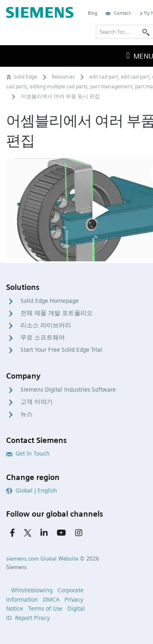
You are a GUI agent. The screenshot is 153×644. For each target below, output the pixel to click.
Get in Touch (28, 453)
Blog (93, 13)
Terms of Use (45, 609)
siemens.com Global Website (42, 559)
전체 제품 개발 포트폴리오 (57, 313)
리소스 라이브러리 (46, 325)
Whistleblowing (32, 590)
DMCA (51, 600)
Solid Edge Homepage (50, 301)
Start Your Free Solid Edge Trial (61, 350)
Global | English (32, 491)
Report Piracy (32, 618)
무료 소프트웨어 (43, 337)
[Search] (146, 32)
